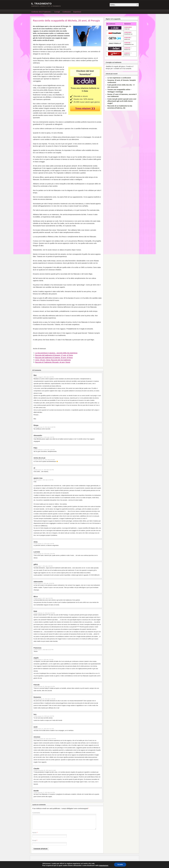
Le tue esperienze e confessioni (119, 78)
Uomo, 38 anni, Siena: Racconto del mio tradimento (53, 360)
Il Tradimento (41, 4)
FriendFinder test (128, 34)
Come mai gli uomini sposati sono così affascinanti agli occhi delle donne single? (122, 101)
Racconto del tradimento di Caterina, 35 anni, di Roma (54, 358)
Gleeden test (127, 50)
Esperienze (77, 12)
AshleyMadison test (129, 44)
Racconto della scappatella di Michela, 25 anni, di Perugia (66, 21)
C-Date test (127, 29)
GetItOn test (127, 39)
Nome (34, 833)
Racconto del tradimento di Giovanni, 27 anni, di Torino (54, 355)
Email (34, 840)
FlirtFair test (127, 55)
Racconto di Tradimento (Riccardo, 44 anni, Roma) (53, 362)
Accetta (120, 865)
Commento (36, 813)
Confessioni (67, 12)
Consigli (57, 12)
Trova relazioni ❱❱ (85, 108)
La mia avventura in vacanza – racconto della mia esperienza (56, 353)
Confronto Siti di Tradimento (41, 12)
